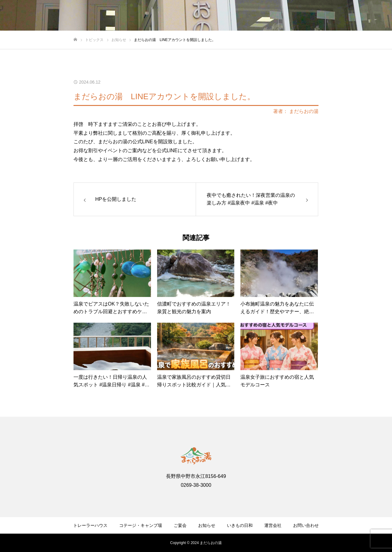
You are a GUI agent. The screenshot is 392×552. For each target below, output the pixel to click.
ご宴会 (180, 525)
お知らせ (207, 525)
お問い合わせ (306, 525)
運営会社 (273, 525)
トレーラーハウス (90, 525)
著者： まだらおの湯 (296, 111)
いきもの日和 (240, 525)
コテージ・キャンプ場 (141, 525)
